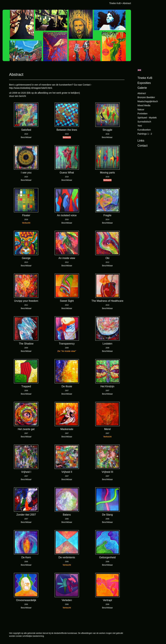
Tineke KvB (115, 3)
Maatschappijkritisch (148, 101)
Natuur (141, 109)
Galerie (142, 88)
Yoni (140, 126)
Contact (142, 146)
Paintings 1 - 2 (145, 134)
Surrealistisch (144, 122)
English (139, 70)
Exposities (144, 83)
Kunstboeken (144, 130)
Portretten (142, 114)
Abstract (142, 93)
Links (141, 141)
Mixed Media (144, 105)
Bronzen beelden (146, 97)
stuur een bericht (18, 96)
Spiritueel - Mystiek (147, 118)
